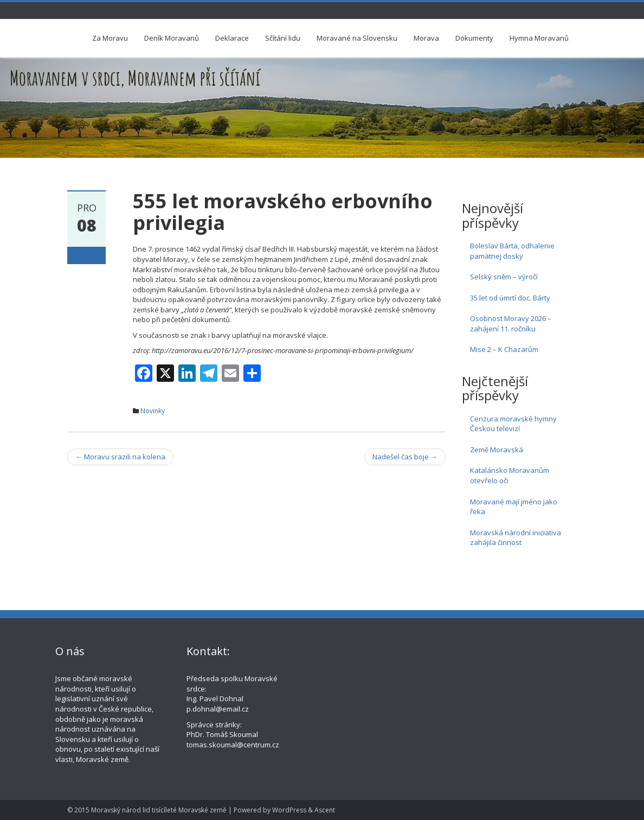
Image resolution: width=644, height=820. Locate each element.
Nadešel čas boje (405, 457)
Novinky (153, 411)
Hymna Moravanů (539, 38)
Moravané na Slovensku (357, 38)
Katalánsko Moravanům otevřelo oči (510, 475)
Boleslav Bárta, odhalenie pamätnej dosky (512, 251)
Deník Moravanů (172, 38)
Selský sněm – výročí (504, 277)
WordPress (289, 810)
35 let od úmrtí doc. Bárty (510, 298)
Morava (426, 38)
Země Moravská (497, 450)
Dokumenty (474, 38)
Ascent (325, 810)
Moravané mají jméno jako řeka (514, 507)
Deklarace (232, 38)
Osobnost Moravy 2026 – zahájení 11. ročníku (511, 323)
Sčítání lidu (283, 38)
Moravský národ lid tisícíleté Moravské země (159, 810)
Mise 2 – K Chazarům (504, 349)
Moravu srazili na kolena (120, 457)
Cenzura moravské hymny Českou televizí (513, 424)
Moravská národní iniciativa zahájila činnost (516, 538)
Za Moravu (110, 38)
